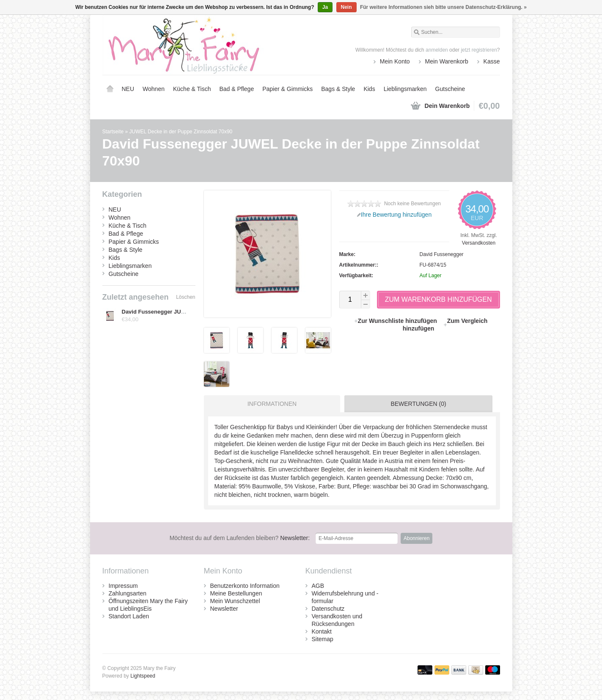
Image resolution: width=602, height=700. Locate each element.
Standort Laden (129, 616)
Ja (325, 7)
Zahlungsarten (128, 593)
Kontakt (322, 631)
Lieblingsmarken (405, 89)
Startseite (110, 89)
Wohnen (154, 89)
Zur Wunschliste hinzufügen (396, 321)
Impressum (123, 586)
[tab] (270, 404)
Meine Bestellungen (236, 593)
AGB (318, 586)
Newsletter (224, 609)
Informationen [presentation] (272, 404)
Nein (346, 7)
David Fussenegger (442, 254)
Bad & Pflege (236, 89)
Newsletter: (240, 538)
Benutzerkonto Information (245, 586)
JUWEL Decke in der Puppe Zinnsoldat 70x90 (181, 132)
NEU (128, 89)
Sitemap (323, 639)
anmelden (437, 50)
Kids (369, 89)
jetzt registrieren (479, 50)
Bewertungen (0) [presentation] (418, 404)
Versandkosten (479, 243)
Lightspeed (143, 676)
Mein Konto (395, 61)
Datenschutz (328, 609)
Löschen (186, 297)
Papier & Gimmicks (287, 89)
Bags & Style (338, 89)
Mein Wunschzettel (235, 601)
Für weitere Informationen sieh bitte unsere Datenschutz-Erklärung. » (443, 7)
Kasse (492, 61)
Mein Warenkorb (447, 61)
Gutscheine (450, 89)
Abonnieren (416, 538)
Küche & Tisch (192, 89)
